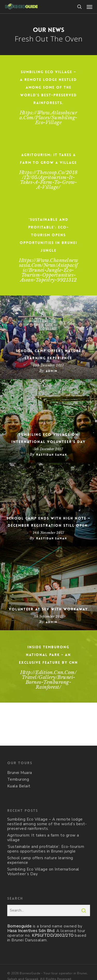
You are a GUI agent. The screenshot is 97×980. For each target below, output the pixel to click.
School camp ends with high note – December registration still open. (48, 522)
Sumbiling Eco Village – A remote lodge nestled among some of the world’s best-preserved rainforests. (47, 824)
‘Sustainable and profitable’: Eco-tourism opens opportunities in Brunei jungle (46, 849)
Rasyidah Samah (52, 455)
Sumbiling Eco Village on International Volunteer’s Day (48, 438)
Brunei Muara (20, 773)
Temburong (18, 779)
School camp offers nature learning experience (48, 354)
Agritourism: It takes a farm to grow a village (43, 838)
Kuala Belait (19, 786)
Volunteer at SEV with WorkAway (48, 609)
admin (52, 371)
